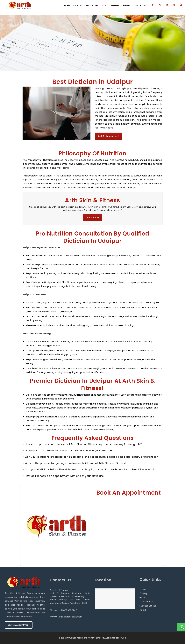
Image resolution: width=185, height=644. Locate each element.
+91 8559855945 (68, 610)
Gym (142, 597)
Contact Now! (93, 217)
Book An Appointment (108, 136)
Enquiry (143, 593)
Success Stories (148, 606)
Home (143, 589)
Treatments (146, 602)
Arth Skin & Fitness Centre (103, 207)
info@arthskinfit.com (71, 617)
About (143, 610)
